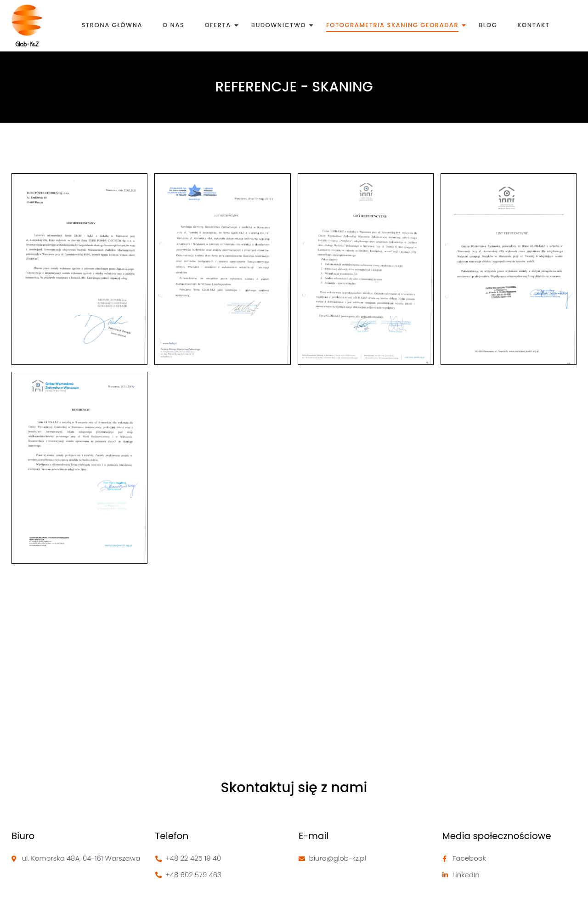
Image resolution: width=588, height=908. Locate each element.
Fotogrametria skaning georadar (394, 25)
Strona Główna (112, 25)
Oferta (219, 25)
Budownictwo (280, 25)
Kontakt (533, 25)
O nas (173, 25)
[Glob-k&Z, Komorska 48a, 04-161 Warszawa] (294, 683)
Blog (488, 25)
